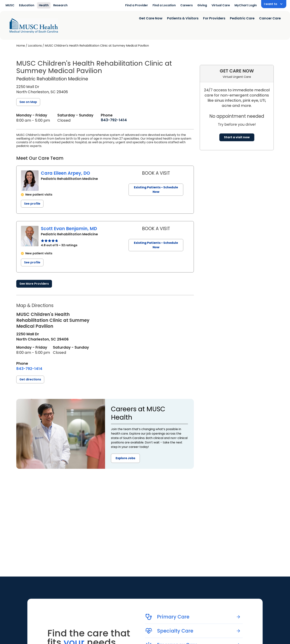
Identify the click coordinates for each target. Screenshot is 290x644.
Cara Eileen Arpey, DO (65, 173)
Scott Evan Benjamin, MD (69, 229)
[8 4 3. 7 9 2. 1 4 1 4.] (114, 120)
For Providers (214, 18)
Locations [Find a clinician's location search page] (35, 46)
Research (60, 5)
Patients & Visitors (183, 18)
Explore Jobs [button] (125, 458)
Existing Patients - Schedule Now (156, 190)
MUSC (10, 5)
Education (27, 5)
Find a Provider (137, 5)
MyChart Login (246, 5)
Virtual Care (221, 5)
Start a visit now (237, 137)
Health (44, 5)
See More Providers (34, 284)
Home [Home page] (21, 46)
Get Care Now (151, 18)
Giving (202, 5)
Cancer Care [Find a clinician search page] (270, 18)
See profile (32, 204)
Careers (187, 5)
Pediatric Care (242, 18)
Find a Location (164, 5)
